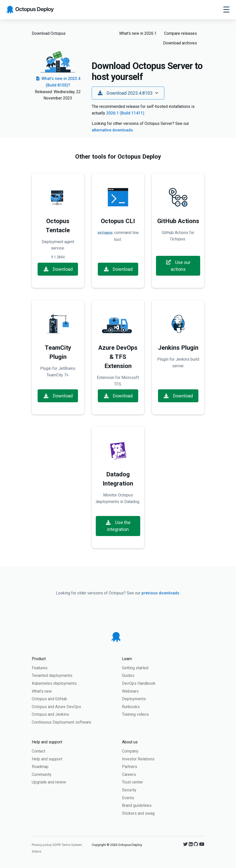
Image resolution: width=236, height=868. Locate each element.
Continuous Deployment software (61, 722)
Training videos (135, 714)
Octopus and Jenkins (50, 714)
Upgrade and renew (49, 782)
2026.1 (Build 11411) (126, 113)
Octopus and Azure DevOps (56, 707)
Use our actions (178, 266)
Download (58, 269)
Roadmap (40, 767)
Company (130, 751)
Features (40, 668)
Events (128, 798)
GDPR (57, 845)
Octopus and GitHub (49, 699)
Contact (38, 751)
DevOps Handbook (139, 683)
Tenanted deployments (52, 675)
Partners (130, 767)
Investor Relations (138, 759)
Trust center (132, 782)
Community (42, 774)
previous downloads (160, 593)
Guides (128, 675)
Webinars (130, 691)
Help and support (47, 759)
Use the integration (118, 526)
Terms (66, 845)
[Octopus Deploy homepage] (30, 10)
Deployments (134, 699)
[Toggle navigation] (226, 10)
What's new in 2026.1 (138, 33)
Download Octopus (49, 33)
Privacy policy (42, 845)
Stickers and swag (138, 813)
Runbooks (131, 707)
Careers (129, 774)
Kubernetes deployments (54, 683)
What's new (42, 691)
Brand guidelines (137, 805)
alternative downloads (112, 130)
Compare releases (180, 33)
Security (129, 790)
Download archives (180, 43)
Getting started (135, 668)
